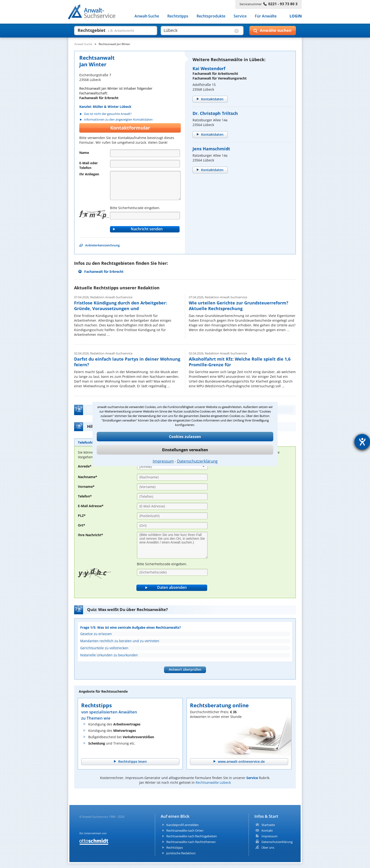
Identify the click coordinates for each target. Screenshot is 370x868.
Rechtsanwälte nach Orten (185, 830)
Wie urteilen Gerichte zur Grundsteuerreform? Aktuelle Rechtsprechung (239, 306)
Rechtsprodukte (211, 16)
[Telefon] (145, 164)
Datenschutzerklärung (197, 461)
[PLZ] (172, 516)
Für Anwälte (266, 16)
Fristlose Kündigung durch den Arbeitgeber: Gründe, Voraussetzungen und (120, 306)
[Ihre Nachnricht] (172, 545)
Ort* (82, 525)
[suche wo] (198, 30)
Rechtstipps (178, 16)
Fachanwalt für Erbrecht (104, 272)
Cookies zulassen (185, 437)
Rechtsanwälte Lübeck (213, 782)
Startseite (268, 825)
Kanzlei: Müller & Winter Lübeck (105, 107)
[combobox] (172, 466)
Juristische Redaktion (181, 853)
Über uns (268, 847)
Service (240, 16)
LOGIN (296, 16)
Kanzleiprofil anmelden (183, 825)
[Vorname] (172, 487)
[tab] (87, 442)
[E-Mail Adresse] (172, 506)
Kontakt (267, 830)
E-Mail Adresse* (91, 506)
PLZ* (82, 516)
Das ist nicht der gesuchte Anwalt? (108, 114)
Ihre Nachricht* (90, 535)
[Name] (145, 153)
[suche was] (111, 30)
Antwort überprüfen (185, 669)
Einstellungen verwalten (185, 450)
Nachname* (88, 477)
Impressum (163, 461)
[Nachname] (172, 477)
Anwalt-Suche (147, 16)
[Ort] (172, 526)
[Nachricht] (145, 185)
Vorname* (86, 487)
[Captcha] (145, 216)
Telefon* (85, 496)
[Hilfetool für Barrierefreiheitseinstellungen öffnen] (362, 442)
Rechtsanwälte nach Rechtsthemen (191, 842)
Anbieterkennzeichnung (102, 245)
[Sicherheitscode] (172, 572)
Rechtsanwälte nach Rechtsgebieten (192, 836)
